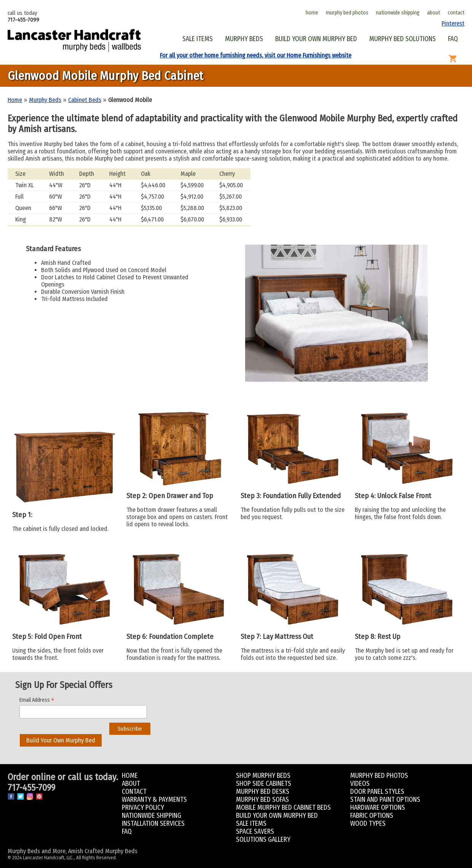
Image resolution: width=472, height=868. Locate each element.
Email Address (37, 700)
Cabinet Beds (85, 100)
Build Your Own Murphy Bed (61, 740)
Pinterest (453, 23)
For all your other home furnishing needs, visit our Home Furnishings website (256, 55)
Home (15, 100)
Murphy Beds (45, 100)
